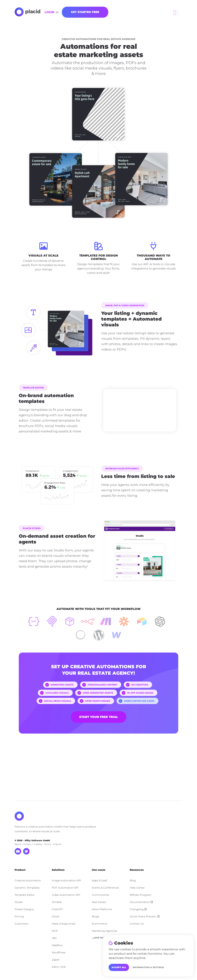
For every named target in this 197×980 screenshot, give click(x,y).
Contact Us (137, 924)
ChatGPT (57, 909)
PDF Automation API (65, 888)
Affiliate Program (141, 895)
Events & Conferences (105, 888)
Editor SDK (59, 967)
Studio (19, 902)
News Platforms (102, 909)
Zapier (56, 960)
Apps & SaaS (100, 880)
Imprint (57, 844)
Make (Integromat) (64, 924)
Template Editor (25, 895)
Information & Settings (148, 967)
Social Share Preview (145, 916)
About (18, 844)
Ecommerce (100, 924)
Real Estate (99, 902)
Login (49, 12)
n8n (54, 938)
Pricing (19, 916)
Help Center (137, 888)
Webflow (57, 945)
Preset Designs (24, 909)
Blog (133, 880)
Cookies (38, 844)
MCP (55, 931)
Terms (48, 844)
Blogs (96, 916)
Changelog (138, 909)
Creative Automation (28, 880)
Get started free (85, 12)
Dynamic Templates (27, 888)
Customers (22, 924)
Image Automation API (66, 880)
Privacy (27, 844)
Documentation (141, 902)
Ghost (56, 916)
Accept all (119, 967)
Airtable (57, 902)
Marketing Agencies (104, 931)
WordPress (59, 952)
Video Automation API (66, 895)
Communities (100, 895)
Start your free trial (99, 717)
